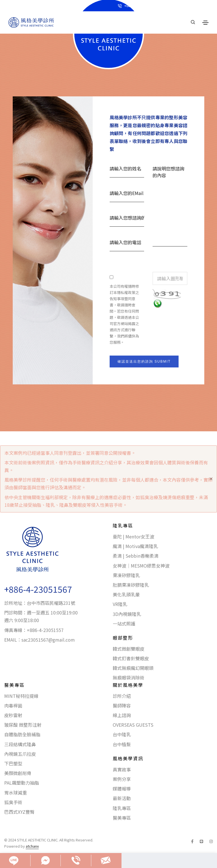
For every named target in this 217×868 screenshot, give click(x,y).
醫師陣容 (122, 705)
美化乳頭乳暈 (126, 594)
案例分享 (122, 779)
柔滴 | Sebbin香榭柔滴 (136, 556)
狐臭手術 (13, 802)
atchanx (32, 846)
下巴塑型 (13, 763)
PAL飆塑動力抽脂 (22, 783)
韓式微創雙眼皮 (129, 649)
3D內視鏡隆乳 (127, 614)
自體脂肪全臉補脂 (22, 734)
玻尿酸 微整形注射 (23, 725)
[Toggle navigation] (205, 23)
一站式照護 (124, 624)
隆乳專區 (122, 808)
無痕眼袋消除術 (129, 677)
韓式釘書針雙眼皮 (131, 658)
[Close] (211, 479)
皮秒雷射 (13, 715)
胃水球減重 (16, 793)
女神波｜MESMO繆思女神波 (141, 566)
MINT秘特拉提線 (21, 696)
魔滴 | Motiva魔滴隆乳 (135, 546)
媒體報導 (122, 789)
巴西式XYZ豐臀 (19, 812)
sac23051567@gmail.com (48, 640)
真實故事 (122, 769)
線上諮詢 (122, 715)
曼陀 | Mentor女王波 (134, 536)
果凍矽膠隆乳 (126, 575)
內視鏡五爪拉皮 (20, 754)
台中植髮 (122, 744)
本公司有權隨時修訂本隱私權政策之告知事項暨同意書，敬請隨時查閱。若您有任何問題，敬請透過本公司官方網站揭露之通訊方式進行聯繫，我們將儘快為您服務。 (124, 314)
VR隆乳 (120, 604)
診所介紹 (122, 696)
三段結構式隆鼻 (20, 744)
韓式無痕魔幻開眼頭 (133, 668)
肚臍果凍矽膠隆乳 (131, 585)
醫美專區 (122, 818)
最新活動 (122, 798)
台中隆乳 (122, 734)
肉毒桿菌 (13, 705)
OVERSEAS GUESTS (133, 725)
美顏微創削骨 (18, 773)
